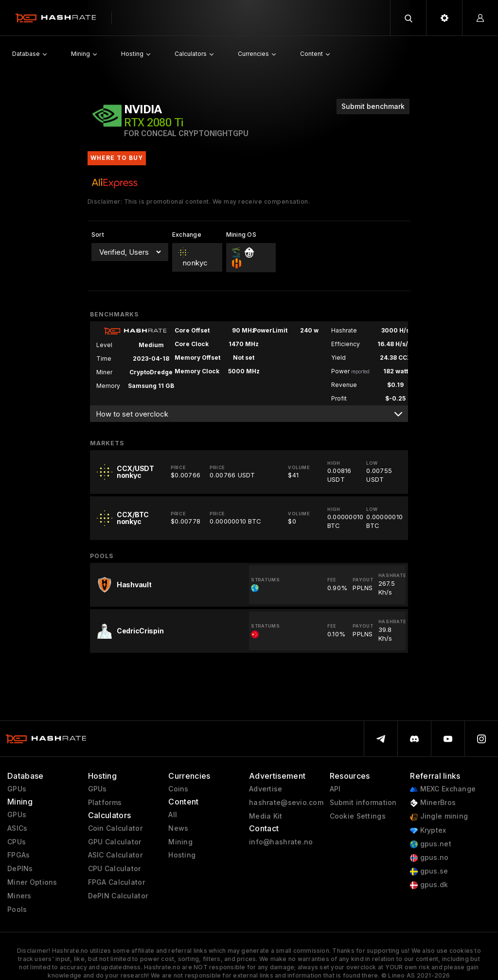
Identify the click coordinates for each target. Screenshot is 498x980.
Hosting (182, 855)
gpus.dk (429, 885)
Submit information (363, 803)
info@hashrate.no (281, 842)
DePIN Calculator (118, 896)
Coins (178, 789)
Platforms (105, 803)
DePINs (20, 869)
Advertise (266, 789)
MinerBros (433, 803)
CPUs (17, 842)
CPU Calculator (115, 869)
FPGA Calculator (116, 882)
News (178, 828)
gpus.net (431, 844)
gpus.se (429, 871)
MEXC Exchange (443, 789)
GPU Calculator (115, 842)
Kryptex (428, 831)
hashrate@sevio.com (286, 803)
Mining (180, 842)
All (173, 815)
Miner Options (32, 882)
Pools (17, 910)
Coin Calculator (115, 828)
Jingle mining (439, 816)
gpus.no (429, 858)
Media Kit (266, 816)
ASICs (17, 828)
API (335, 789)
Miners (19, 896)
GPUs (17, 789)
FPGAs (18, 855)
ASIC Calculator (115, 855)
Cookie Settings (358, 816)
